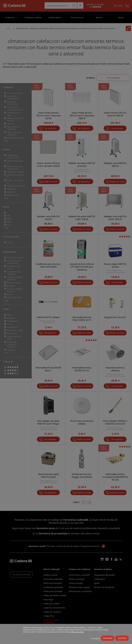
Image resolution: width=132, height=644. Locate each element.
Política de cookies (77, 632)
